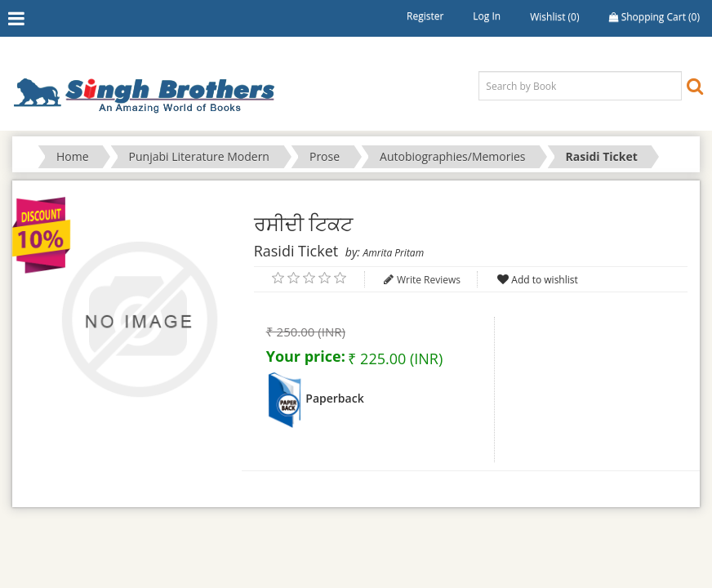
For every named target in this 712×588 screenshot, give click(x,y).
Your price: (306, 356)
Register (425, 16)
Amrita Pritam (394, 253)
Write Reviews (429, 280)
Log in (487, 16)
